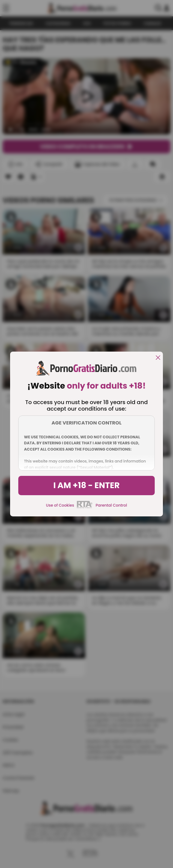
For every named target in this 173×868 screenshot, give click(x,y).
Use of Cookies (60, 505)
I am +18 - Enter (86, 485)
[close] (158, 358)
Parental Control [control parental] (111, 505)
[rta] (85, 507)
